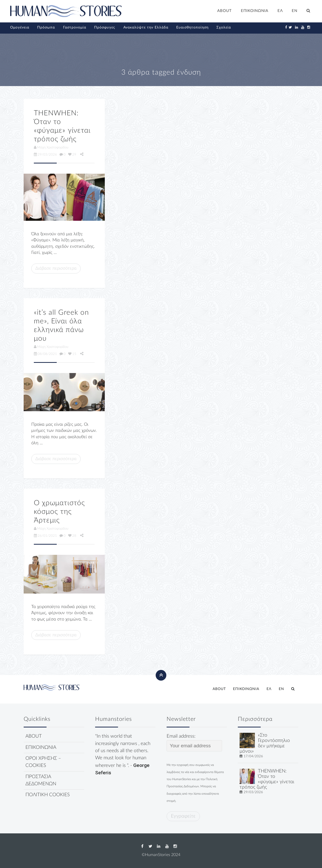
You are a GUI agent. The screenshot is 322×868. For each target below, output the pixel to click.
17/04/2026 (253, 756)
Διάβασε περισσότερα (56, 268)
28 (72, 536)
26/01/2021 (45, 536)
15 (72, 354)
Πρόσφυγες (105, 27)
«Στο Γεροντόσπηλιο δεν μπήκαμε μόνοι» (265, 743)
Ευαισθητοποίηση (192, 27)
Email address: (194, 742)
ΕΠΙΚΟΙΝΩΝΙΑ (255, 11)
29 (72, 155)
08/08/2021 (45, 354)
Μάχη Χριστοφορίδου (51, 147)
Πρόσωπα (46, 27)
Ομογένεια (20, 27)
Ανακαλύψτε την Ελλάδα (146, 27)
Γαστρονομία (75, 27)
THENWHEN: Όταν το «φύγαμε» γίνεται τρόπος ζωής (267, 779)
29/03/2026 (45, 155)
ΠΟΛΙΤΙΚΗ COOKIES (48, 795)
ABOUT (224, 11)
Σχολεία (224, 27)
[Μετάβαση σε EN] (295, 11)
